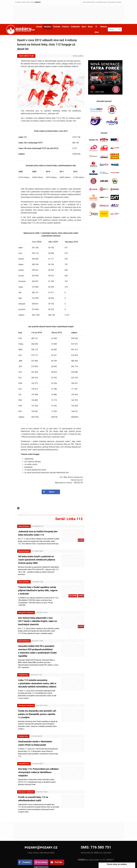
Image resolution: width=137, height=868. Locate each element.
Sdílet (52, 492)
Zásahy (39, 27)
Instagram (42, 851)
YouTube (58, 851)
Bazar (90, 27)
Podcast (66, 27)
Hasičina (47, 27)
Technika (57, 27)
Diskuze (104, 27)
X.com (42, 858)
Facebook (27, 851)
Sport (84, 27)
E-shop (97, 29)
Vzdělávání (75, 27)
